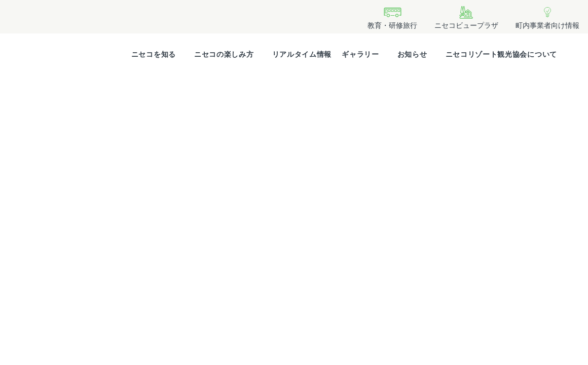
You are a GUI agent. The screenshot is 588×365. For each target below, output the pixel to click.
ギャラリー (360, 54)
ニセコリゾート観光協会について (502, 54)
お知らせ (412, 54)
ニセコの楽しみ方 (224, 54)
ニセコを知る (154, 54)
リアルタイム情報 (302, 54)
